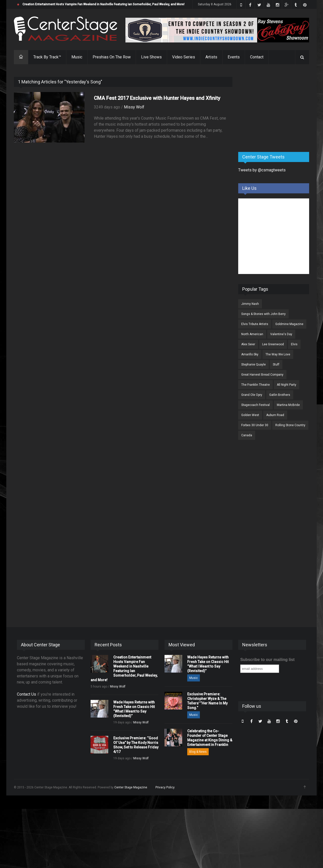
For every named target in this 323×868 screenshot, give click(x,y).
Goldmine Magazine (289, 324)
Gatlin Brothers (280, 395)
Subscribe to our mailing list (267, 660)
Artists (211, 57)
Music (77, 57)
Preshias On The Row (112, 57)
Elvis (294, 344)
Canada (247, 435)
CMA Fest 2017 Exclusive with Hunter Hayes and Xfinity (157, 98)
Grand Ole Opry (252, 395)
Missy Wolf (134, 107)
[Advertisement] (276, 108)
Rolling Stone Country (290, 425)
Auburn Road (275, 415)
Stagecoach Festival (255, 405)
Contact (257, 57)
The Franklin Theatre (255, 385)
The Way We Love (278, 354)
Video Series (184, 57)
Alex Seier (248, 344)
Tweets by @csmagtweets (262, 170)
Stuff (276, 364)
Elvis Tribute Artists (255, 324)
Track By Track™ (47, 57)
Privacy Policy (165, 787)
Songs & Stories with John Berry (263, 314)
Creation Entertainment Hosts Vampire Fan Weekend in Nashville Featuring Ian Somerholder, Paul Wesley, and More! (103, 4)
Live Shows (151, 57)
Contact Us (26, 694)
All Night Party (287, 385)
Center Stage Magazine (131, 787)
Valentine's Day (281, 334)
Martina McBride (288, 405)
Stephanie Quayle (253, 364)
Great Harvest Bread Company (262, 375)
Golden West (250, 415)
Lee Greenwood (273, 344)
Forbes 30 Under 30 (255, 425)
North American (252, 334)
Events (234, 57)
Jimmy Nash (250, 304)
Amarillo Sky (250, 354)
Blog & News (198, 752)
